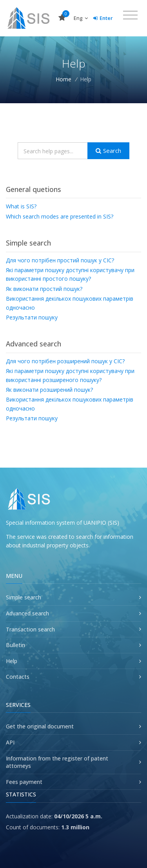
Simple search (24, 597)
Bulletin (15, 645)
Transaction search (30, 629)
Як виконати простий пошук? (44, 289)
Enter (103, 18)
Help (12, 661)
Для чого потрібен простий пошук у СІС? (60, 260)
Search (108, 151)
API (10, 742)
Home (64, 79)
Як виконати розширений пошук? (49, 390)
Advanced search (27, 613)
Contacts (18, 677)
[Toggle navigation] (130, 15)
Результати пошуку (32, 317)
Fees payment (24, 782)
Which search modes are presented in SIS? (60, 216)
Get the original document (40, 726)
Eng (81, 18)
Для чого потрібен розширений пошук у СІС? (65, 361)
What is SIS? (21, 206)
